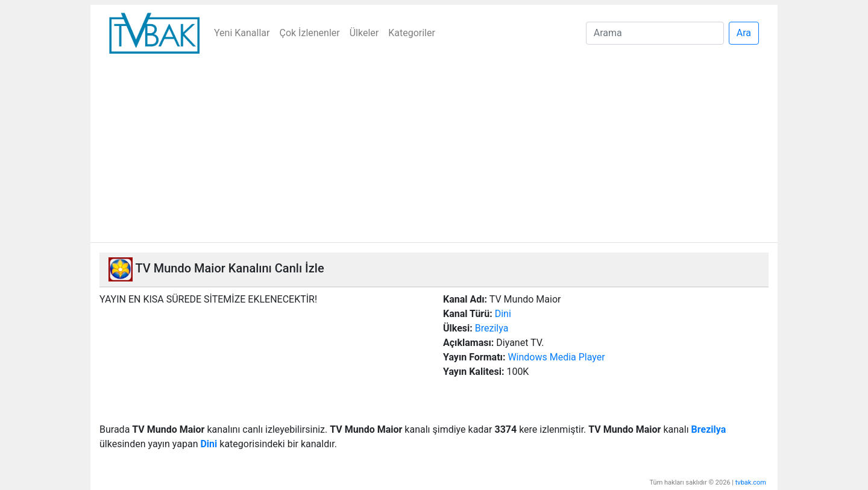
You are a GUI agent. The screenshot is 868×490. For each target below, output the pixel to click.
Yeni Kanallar (242, 33)
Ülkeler (364, 33)
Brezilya (492, 328)
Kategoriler (412, 33)
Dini (503, 314)
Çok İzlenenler (309, 33)
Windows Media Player (556, 357)
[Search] (655, 33)
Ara (744, 33)
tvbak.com (751, 482)
